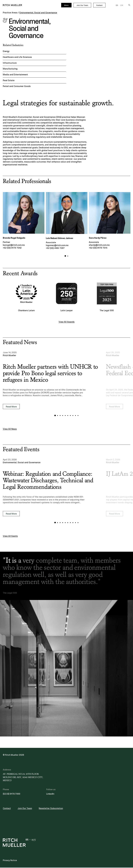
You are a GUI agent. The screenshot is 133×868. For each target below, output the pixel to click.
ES (117, 5)
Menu (66, 5)
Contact (99, 5)
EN (122, 5)
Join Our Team (82, 5)
